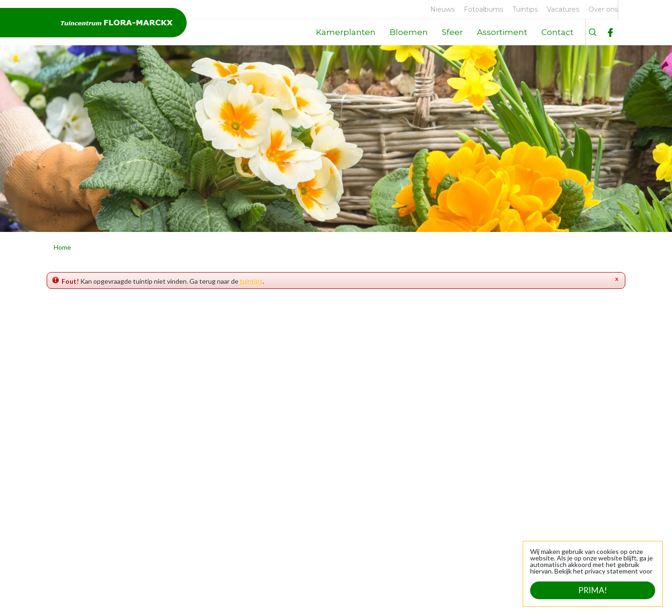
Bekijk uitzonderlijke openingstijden (338, 566)
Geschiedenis (81, 490)
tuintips (251, 281)
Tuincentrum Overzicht (210, 597)
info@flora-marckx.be (580, 501)
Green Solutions (140, 597)
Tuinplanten (191, 490)
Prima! (593, 590)
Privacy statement (283, 597)
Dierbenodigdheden (203, 476)
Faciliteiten (77, 476)
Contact (73, 505)
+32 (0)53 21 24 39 (584, 491)
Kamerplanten (194, 461)
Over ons (74, 461)
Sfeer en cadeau (197, 505)
